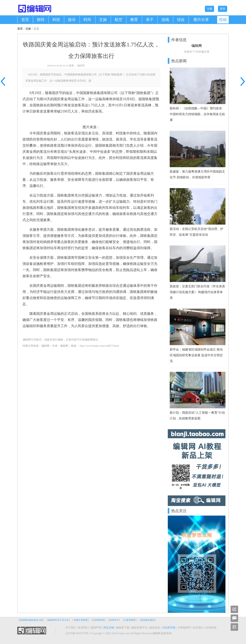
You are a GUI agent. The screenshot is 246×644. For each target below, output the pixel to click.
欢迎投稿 (211, 628)
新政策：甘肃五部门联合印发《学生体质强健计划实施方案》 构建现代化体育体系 (197, 292)
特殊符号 (114, 620)
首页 (25, 20)
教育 (134, 20)
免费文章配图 (81, 620)
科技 (56, 20)
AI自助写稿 (169, 628)
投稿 (223, 20)
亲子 (150, 20)
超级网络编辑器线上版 (31, 620)
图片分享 (201, 20)
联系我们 (83, 628)
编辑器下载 (123, 628)
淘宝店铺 (109, 628)
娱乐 (72, 20)
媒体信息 (155, 628)
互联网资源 (99, 620)
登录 (223, 9)
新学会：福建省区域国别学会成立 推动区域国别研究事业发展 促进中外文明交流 (196, 355)
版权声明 (96, 628)
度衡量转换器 (148, 620)
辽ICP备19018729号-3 (78, 633)
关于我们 (71, 628)
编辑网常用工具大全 (58, 620)
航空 (119, 20)
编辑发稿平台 (139, 628)
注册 (209, 9)
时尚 (87, 20)
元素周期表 (130, 620)
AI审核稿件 (184, 628)
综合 (181, 20)
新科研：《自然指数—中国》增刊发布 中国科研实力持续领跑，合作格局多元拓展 (197, 114)
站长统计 (198, 628)
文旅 (103, 20)
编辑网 (81, 66)
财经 (41, 20)
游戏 (165, 20)
